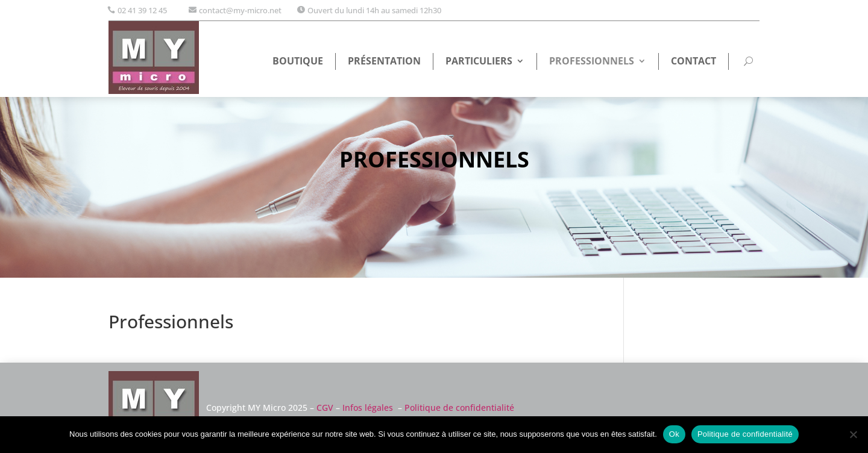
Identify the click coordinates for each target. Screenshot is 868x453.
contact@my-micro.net (240, 10)
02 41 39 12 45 (142, 10)
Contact (693, 62)
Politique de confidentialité (459, 408)
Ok (674, 434)
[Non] (853, 434)
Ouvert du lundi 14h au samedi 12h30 (374, 10)
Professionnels (592, 62)
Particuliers (479, 62)
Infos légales (368, 408)
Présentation (384, 62)
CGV (325, 408)
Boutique (298, 62)
